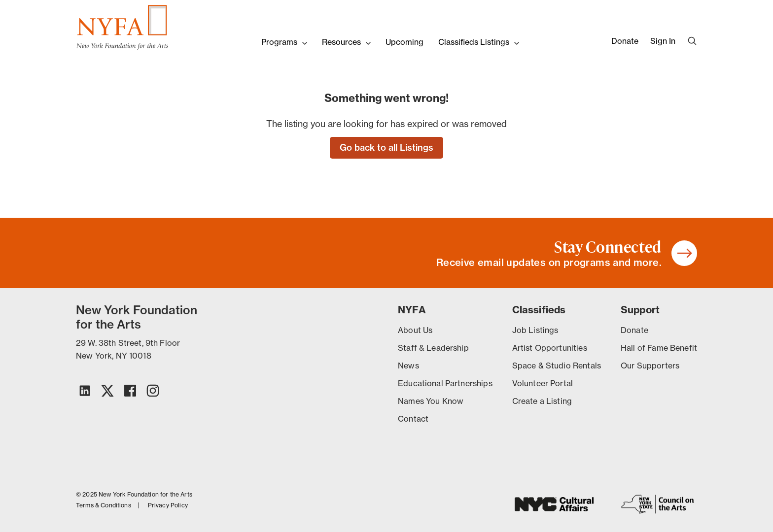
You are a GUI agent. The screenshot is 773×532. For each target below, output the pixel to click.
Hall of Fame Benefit (659, 348)
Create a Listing (542, 401)
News (408, 366)
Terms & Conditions (104, 505)
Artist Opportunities (550, 348)
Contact (413, 419)
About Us (415, 330)
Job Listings (535, 330)
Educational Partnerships (445, 383)
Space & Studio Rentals (557, 366)
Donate (625, 41)
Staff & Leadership (433, 348)
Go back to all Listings (386, 148)
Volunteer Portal (543, 383)
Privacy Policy (168, 505)
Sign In (663, 41)
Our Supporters (650, 366)
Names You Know (431, 401)
